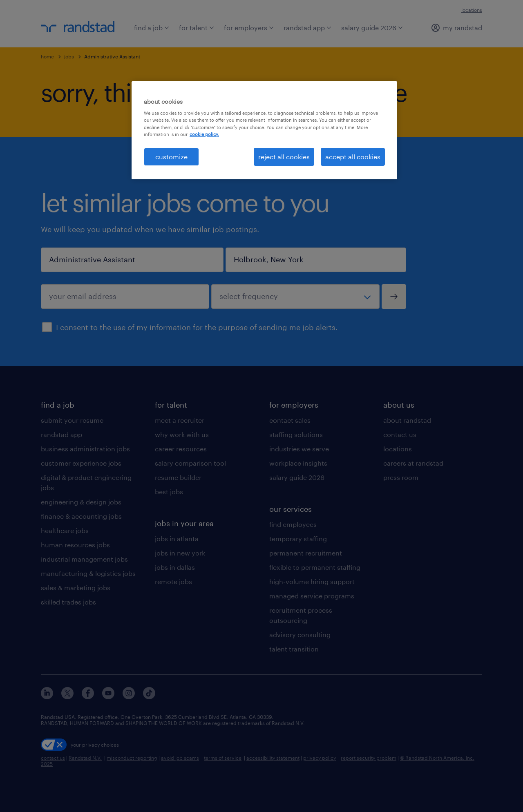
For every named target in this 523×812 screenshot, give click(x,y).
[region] (264, 130)
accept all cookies (353, 157)
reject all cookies (284, 157)
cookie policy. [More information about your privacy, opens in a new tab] (204, 134)
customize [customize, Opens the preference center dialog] (171, 157)
